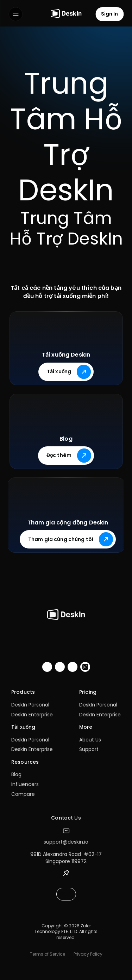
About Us (90, 740)
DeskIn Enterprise (32, 715)
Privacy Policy (88, 954)
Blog (16, 774)
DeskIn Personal (30, 705)
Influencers (25, 784)
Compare (23, 794)
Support (89, 749)
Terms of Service (48, 954)
